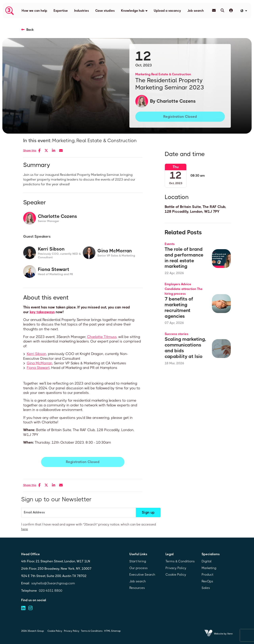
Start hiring (138, 561)
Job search (196, 11)
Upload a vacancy (167, 11)
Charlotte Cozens (176, 101)
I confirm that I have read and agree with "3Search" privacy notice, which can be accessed (89, 527)
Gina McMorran (39, 363)
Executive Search (142, 575)
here (25, 529)
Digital (207, 561)
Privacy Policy (176, 568)
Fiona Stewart (38, 368)
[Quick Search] (222, 11)
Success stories (177, 334)
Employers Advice (178, 284)
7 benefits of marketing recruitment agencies (179, 307)
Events (170, 244)
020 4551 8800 (51, 591)
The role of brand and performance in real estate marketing (184, 258)
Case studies (105, 11)
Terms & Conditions (180, 561)
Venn (230, 634)
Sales (206, 588)
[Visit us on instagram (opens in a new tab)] (30, 608)
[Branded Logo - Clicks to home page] (10, 11)
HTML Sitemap (112, 631)
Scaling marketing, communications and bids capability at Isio (185, 348)
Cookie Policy (176, 575)
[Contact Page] (214, 11)
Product (207, 575)
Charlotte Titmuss (102, 337)
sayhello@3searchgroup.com (53, 583)
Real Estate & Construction (171, 74)
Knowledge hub (133, 11)
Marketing (143, 74)
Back (30, 30)
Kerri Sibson (37, 354)
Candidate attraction (180, 289)
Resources (137, 588)
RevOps (207, 581)
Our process (139, 568)
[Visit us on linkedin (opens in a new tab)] (23, 608)
